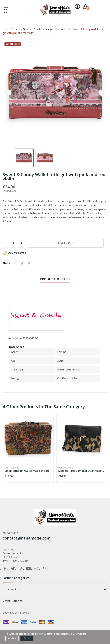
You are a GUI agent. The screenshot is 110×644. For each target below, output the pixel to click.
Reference (15, 338)
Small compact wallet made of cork (27, 471)
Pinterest (29, 263)
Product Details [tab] (55, 279)
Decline (12, 639)
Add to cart (66, 243)
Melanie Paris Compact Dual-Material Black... (82, 471)
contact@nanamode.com (27, 538)
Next (102, 93)
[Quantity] (13, 243)
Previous (8, 93)
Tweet (22, 263)
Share (15, 263)
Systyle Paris (12, 468)
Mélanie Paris (66, 468)
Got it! (27, 638)
